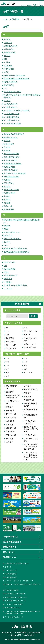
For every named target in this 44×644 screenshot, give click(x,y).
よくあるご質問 (16, 635)
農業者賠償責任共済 (13, 387)
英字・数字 (28, 373)
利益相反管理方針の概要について (16, 597)
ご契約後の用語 (30, 344)
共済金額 (7, 186)
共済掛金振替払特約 (11, 177)
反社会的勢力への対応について (15, 601)
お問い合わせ (30, 635)
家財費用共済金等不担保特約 (15, 75)
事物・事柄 (28, 335)
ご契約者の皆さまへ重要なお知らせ (17, 563)
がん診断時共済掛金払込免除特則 (16, 111)
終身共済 (9, 407)
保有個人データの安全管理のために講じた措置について (23, 586)
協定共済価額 (9, 209)
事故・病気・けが (31, 331)
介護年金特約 (9, 49)
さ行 (8, 366)
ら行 (26, 366)
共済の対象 (8, 206)
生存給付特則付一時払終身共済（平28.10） (31, 429)
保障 (26, 328)
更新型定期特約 (10, 269)
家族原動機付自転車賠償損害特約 (16, 79)
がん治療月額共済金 (11, 120)
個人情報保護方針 (11, 577)
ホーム (5, 19)
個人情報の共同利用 (12, 590)
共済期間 (7, 180)
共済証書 (7, 203)
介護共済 (7, 39)
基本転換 (7, 141)
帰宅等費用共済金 (10, 137)
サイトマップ (8, 633)
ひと (8, 328)
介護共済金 (8, 43)
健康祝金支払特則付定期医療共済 (16, 252)
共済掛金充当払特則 (11, 157)
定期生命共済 (11, 435)
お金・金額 (10, 342)
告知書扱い (8, 282)
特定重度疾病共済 (31, 390)
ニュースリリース (11, 570)
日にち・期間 (11, 345)
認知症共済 (10, 392)
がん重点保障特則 (10, 107)
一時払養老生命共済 (13, 402)
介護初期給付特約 (10, 46)
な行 (8, 373)
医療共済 (9, 442)
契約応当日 (8, 235)
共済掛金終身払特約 (11, 154)
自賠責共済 (10, 421)
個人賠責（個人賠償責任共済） (16, 285)
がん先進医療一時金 (11, 114)
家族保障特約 (9, 85)
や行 (26, 362)
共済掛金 (7, 151)
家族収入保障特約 (10, 82)
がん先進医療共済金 (11, 117)
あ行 (8, 359)
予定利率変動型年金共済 (31, 405)
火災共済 (7, 62)
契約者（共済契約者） (12, 239)
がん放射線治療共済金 (12, 124)
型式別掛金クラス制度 (12, 92)
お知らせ (8, 567)
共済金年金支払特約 (11, 190)
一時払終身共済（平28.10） (30, 422)
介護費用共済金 (10, 53)
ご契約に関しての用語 (31, 339)
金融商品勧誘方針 (11, 574)
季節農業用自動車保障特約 (14, 134)
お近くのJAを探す (36, 633)
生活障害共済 (29, 400)
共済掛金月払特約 (10, 160)
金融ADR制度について (13, 608)
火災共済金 (8, 66)
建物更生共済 (11, 414)
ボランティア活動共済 (31, 440)
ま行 (26, 359)
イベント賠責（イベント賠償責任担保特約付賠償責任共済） (31, 456)
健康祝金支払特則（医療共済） (16, 249)
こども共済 (8, 289)
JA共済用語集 (15, 19)
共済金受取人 (9, 183)
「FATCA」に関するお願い (14, 604)
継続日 (6, 229)
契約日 (6, 245)
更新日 (6, 272)
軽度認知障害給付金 (11, 232)
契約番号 (7, 242)
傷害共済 (27, 397)
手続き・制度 (11, 349)
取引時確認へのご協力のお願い (15, 594)
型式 (5, 88)
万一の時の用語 (30, 347)
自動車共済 (10, 411)
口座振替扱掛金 (10, 262)
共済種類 (7, 200)
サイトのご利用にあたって (14, 617)
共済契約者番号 (10, 193)
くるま (9, 331)
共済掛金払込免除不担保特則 (15, 173)
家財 (5, 59)
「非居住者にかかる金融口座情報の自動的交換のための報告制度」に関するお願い (23, 612)
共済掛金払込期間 (10, 170)
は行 (8, 376)
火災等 (6, 72)
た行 (8, 369)
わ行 (26, 369)
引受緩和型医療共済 (31, 416)
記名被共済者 (9, 144)
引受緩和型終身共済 (31, 411)
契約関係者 (10, 338)
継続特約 (7, 226)
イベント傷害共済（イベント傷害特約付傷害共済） (31, 447)
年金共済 (27, 393)
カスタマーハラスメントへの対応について (19, 581)
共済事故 (7, 196)
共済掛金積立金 (10, 167)
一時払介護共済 (30, 435)
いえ (8, 335)
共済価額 (7, 147)
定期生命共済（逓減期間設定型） (13, 397)
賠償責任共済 (11, 428)
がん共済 (7, 101)
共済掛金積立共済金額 (12, 164)
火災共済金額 (9, 69)
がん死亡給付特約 (10, 104)
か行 (8, 362)
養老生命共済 (11, 418)
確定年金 (7, 56)
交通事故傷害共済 (10, 275)
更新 (5, 266)
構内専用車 (8, 279)
